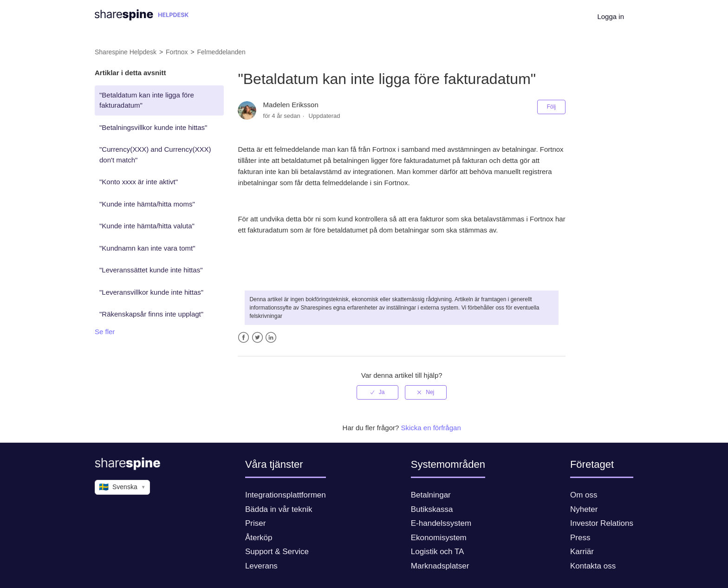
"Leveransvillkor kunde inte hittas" (151, 292)
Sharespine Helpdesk (126, 52)
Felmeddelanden (221, 52)
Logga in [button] (611, 16)
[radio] (377, 392)
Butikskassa (432, 509)
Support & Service (277, 552)
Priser (255, 523)
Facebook (244, 338)
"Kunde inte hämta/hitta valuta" (147, 226)
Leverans (261, 566)
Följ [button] (551, 107)
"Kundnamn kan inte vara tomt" (147, 248)
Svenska (122, 487)
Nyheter (584, 509)
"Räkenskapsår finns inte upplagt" (151, 314)
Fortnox (177, 52)
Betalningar (431, 495)
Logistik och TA (438, 552)
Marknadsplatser (440, 566)
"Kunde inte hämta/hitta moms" (147, 204)
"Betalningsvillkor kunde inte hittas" (153, 127)
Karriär (582, 552)
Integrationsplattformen (286, 495)
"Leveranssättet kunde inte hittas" (151, 270)
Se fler (105, 332)
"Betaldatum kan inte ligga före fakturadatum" (147, 100)
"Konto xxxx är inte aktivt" (139, 182)
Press (580, 538)
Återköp (259, 538)
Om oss (584, 495)
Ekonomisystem (439, 538)
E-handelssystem (441, 523)
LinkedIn (271, 338)
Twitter (257, 338)
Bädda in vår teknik (279, 509)
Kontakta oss (593, 566)
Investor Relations (602, 523)
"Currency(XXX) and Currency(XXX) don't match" (155, 155)
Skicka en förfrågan (431, 428)
